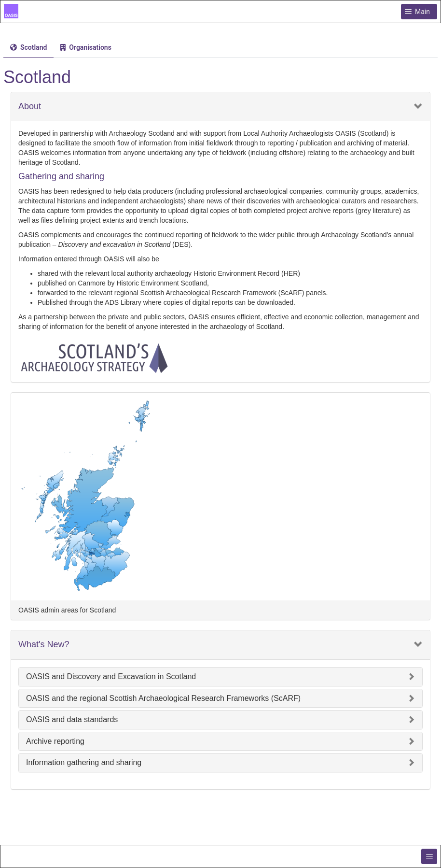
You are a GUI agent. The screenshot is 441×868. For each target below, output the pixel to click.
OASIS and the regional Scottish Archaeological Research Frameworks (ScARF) (163, 698)
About (30, 107)
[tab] (28, 48)
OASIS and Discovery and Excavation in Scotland (111, 676)
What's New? (44, 645)
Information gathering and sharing (84, 762)
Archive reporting (55, 741)
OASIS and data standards (72, 719)
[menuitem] (28, 47)
